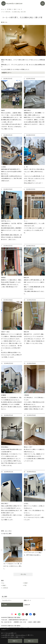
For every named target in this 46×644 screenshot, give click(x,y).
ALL (3, 583)
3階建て (4, 585)
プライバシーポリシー (20, 635)
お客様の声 (27, 605)
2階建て (26, 583)
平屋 (25, 585)
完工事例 (4, 605)
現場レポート (27, 600)
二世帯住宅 (5, 588)
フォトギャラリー (7, 600)
